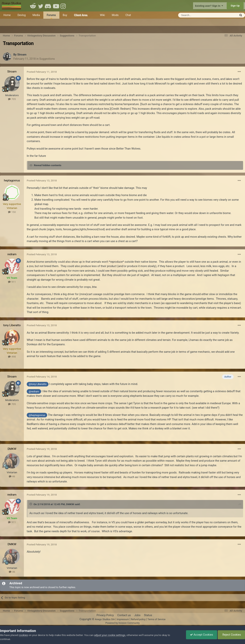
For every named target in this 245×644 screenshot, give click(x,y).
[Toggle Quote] (31, 504)
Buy (65, 15)
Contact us (124, 615)
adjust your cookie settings (110, 635)
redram (12, 254)
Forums (51, 16)
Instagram (64, 6)
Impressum (123, 619)
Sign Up (235, 6)
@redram (34, 392)
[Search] (198, 15)
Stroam (22, 55)
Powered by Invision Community (122, 623)
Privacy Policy (105, 615)
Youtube (56, 6)
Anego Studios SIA (105, 619)
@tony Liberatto (38, 384)
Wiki (102, 15)
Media (36, 15)
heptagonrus (12, 180)
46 (12, 476)
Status (148, 615)
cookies (23, 635)
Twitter (41, 6)
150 (12, 212)
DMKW (12, 449)
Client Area (81, 15)
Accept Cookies (202, 635)
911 (12, 282)
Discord (48, 6)
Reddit (33, 6)
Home (7, 15)
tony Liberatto (12, 325)
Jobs (137, 615)
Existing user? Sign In (209, 6)
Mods (115, 15)
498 (12, 357)
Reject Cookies (231, 635)
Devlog (22, 15)
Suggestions (47, 59)
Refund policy (138, 619)
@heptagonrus (37, 415)
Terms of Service (156, 619)
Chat (128, 15)
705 (12, 99)
